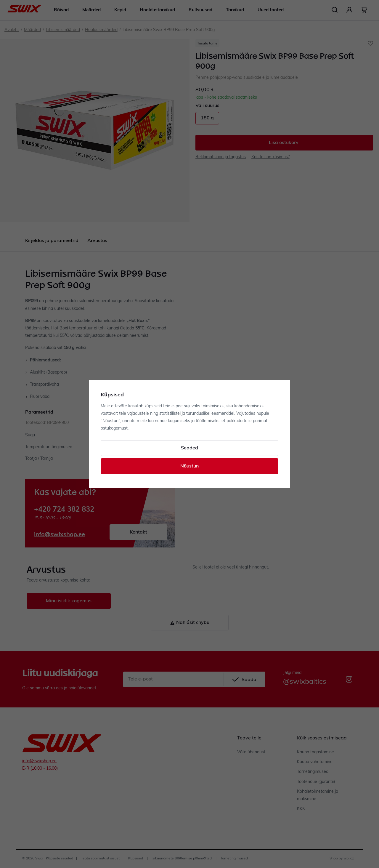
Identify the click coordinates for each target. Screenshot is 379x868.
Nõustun (190, 466)
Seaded (189, 448)
